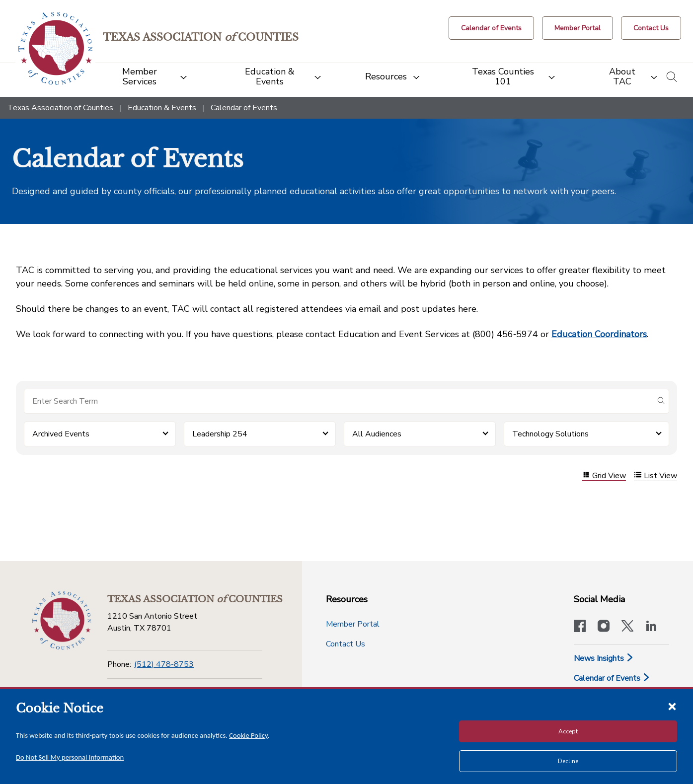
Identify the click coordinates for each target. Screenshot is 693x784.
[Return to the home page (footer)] (62, 621)
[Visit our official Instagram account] (604, 627)
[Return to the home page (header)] (55, 48)
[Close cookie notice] (672, 706)
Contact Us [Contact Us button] (346, 644)
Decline (568, 761)
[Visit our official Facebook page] (580, 627)
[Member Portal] (577, 28)
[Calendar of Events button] (491, 28)
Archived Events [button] (61, 434)
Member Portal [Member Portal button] (353, 624)
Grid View (604, 476)
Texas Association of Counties (60, 108)
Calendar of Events (612, 678)
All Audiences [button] (377, 434)
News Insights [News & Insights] (604, 658)
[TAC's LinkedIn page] (651, 627)
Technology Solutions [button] (550, 434)
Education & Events (162, 108)
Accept (568, 731)
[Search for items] (339, 401)
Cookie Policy (248, 735)
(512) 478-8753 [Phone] (164, 664)
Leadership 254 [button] (220, 434)
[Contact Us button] (651, 28)
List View (655, 476)
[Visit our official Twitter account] (627, 627)
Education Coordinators (599, 334)
